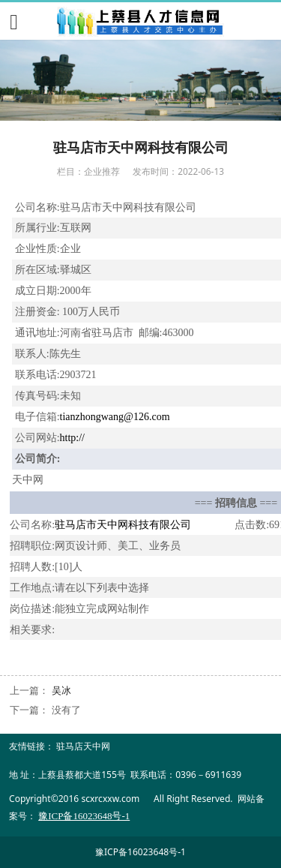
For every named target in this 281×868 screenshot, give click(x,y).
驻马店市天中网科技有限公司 (123, 525)
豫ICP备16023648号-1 (140, 852)
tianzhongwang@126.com (115, 417)
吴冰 (61, 690)
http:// (72, 438)
